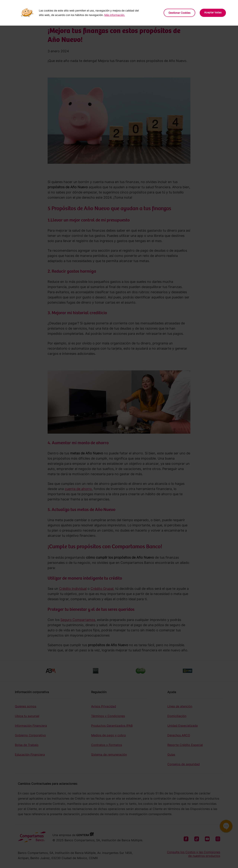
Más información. (115, 15)
